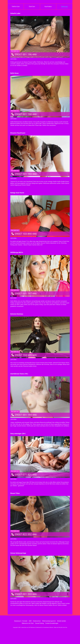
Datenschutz (37, 621)
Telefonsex (64, 7)
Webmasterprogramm (49, 621)
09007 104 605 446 (24, 355)
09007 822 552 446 (24, 534)
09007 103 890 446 (24, 234)
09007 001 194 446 (24, 415)
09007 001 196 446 (24, 54)
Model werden (62, 621)
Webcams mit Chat (28, 623)
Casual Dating (39, 623)
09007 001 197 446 (24, 294)
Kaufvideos (48, 7)
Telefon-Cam (16, 7)
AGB (30, 621)
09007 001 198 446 (24, 114)
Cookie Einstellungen (52, 623)
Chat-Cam (32, 7)
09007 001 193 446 (24, 174)
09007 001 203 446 (24, 594)
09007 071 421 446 (24, 475)
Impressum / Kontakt (21, 621)
